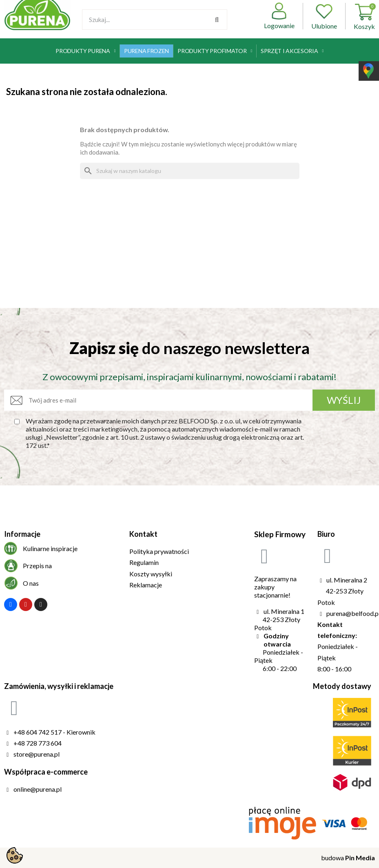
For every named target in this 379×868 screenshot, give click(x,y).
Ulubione (324, 16)
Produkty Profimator (215, 51)
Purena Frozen (146, 51)
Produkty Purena (85, 51)
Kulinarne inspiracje (50, 548)
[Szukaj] (190, 171)
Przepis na (37, 566)
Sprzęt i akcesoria (292, 51)
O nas (31, 583)
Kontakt (143, 534)
